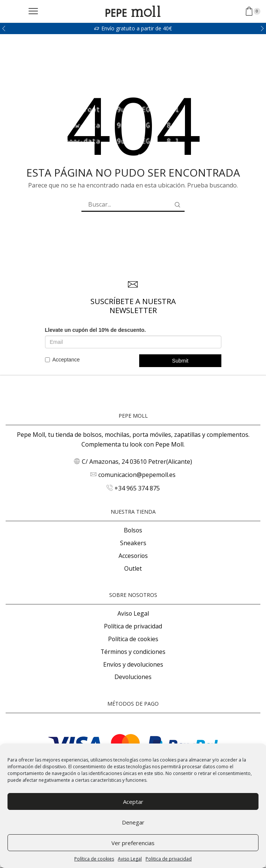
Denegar (133, 822)
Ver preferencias (133, 843)
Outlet (133, 568)
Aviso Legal (130, 859)
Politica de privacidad (169, 859)
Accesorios (133, 556)
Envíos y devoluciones (133, 664)
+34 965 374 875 (137, 488)
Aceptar (133, 802)
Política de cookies (94, 859)
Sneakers (133, 543)
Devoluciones (133, 677)
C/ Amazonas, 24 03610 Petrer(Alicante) (137, 462)
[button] (4, 28)
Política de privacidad (133, 626)
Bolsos (133, 530)
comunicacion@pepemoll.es (137, 475)
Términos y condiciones (133, 652)
